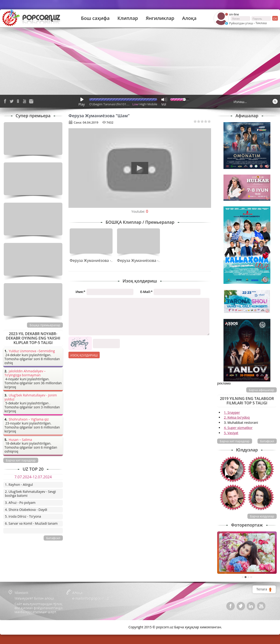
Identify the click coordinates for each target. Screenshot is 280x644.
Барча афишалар (261, 390)
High (143, 104)
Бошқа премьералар (45, 325)
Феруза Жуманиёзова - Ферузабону (102, 260)
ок (275, 18)
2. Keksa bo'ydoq (237, 417)
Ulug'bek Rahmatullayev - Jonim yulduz (31, 397)
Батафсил (267, 441)
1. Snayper (232, 412)
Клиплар (128, 18)
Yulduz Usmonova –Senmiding (32, 351)
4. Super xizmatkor (238, 428)
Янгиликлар (160, 18)
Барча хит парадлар (235, 441)
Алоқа (189, 18)
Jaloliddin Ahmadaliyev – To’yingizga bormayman (25, 373)
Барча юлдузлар (262, 516)
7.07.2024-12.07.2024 (33, 477)
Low (135, 104)
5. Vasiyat (231, 433)
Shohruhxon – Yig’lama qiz (29, 419)
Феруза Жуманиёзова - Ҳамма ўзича (150, 260)
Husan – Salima (20, 440)
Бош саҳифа (95, 18)
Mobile (152, 104)
